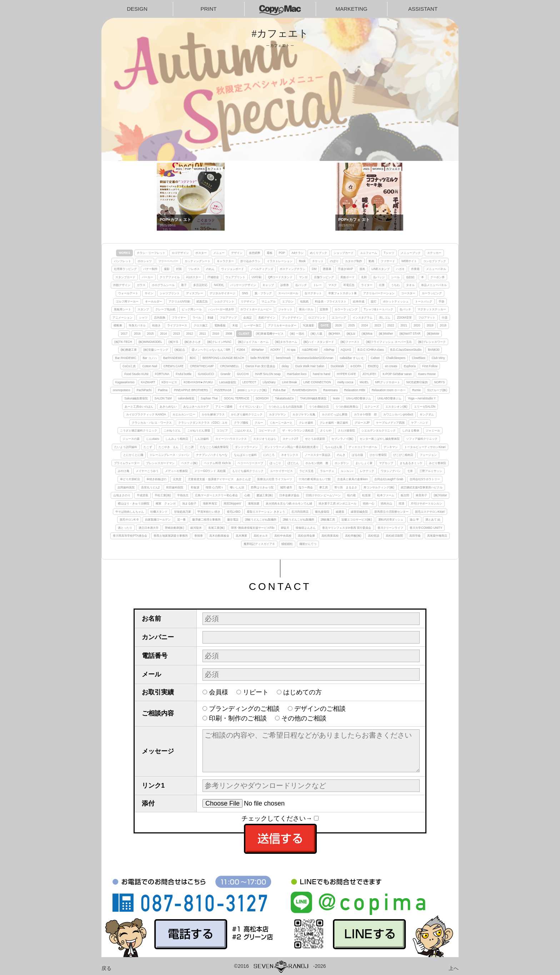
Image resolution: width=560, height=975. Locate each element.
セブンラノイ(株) (342, 439)
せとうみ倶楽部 (315, 439)
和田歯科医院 (175, 487)
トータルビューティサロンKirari (425, 447)
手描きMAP (345, 269)
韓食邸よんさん (306, 528)
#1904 (241, 350)
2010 (216, 334)
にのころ (269, 455)
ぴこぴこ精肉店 (403, 455)
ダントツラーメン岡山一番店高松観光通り (291, 447)
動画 (371, 261)
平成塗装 (142, 495)
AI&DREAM (310, 350)
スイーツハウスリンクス (231, 439)
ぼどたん (293, 463)
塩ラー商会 (306, 487)
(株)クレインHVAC (219, 342)
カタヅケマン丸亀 (304, 414)
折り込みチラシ (250, 261)
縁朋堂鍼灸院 (359, 512)
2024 (364, 325)
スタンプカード (125, 277)
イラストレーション (280, 261)
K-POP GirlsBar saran (397, 374)
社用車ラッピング (125, 269)
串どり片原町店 (130, 479)
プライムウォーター (127, 463)
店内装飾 (160, 317)
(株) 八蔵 (316, 334)
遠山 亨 (414, 519)
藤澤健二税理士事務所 (206, 519)
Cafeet (375, 358)
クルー (259, 423)
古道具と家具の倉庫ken (352, 479)
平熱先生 (183, 495)
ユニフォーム (369, 253)
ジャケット (285, 309)
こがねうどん (172, 430)
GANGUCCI (206, 374)
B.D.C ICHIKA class (371, 350)
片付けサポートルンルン (426, 503)
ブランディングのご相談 (244, 709)
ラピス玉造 (306, 471)
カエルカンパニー (184, 414)
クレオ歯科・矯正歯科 (334, 423)
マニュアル (269, 301)
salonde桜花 (186, 398)
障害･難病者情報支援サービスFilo (253, 528)
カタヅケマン (277, 414)
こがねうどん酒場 (199, 430)
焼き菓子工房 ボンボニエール (337, 503)
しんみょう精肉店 (177, 439)
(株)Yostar (440, 495)
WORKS (124, 253)
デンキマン (391, 447)
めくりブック (319, 253)
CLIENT (244, 334)
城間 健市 (286, 487)
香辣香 (199, 536)
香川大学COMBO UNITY (426, 528)
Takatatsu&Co (284, 398)
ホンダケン (342, 463)
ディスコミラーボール (363, 447)
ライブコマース (177, 325)
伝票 (382, 285)
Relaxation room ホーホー (389, 390)
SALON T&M (163, 398)
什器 (445, 317)
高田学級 (415, 536)
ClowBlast (418, 358)
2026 (338, 325)
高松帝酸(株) (353, 536)
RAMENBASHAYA (304, 390)
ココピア (222, 430)
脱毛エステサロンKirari (430, 512)
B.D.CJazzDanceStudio (406, 350)
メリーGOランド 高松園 (210, 471)
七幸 (410, 471)
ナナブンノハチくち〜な (212, 455)
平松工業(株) (163, 495)
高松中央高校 (283, 536)
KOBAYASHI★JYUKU (198, 382)
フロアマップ (228, 317)
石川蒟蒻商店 (300, 512)
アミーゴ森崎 (224, 407)
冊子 (184, 285)
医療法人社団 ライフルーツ (275, 479)
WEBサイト (409, 261)
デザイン (237, 253)
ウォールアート (128, 293)
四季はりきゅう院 (262, 487)
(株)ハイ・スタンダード (319, 342)
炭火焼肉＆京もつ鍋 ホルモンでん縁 (289, 503)
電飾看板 (220, 325)
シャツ (143, 317)
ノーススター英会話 (317, 455)
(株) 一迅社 (297, 334)
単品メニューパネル (434, 285)
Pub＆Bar (279, 390)
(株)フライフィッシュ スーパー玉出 (389, 342)
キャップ (268, 285)
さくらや (326, 430)
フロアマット (427, 317)
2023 (378, 325)
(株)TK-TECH (123, 342)
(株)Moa (367, 334)
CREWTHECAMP (202, 366)
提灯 (374, 301)
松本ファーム (386, 495)
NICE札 (219, 285)
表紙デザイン (267, 317)
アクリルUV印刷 (179, 301)
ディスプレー (195, 293)
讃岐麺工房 (328, 519)
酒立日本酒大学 (149, 528)
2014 (163, 334)
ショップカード (344, 253)
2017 (124, 334)
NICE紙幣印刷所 (417, 382)
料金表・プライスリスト (331, 301)
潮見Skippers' (232, 503)
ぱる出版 (357, 455)
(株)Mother (386, 334)
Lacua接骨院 (228, 382)
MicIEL (364, 382)
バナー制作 (150, 269)
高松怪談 (374, 536)
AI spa (291, 350)
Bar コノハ (149, 358)
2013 (177, 334)
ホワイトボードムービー (256, 309)
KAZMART (148, 382)
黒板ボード (347, 277)
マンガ (303, 277)
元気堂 (177, 479)
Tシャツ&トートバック (379, 309)
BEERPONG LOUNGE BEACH (223, 358)
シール (395, 277)
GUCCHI (243, 374)
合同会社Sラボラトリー (425, 479)
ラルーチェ (327, 471)
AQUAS (346, 350)
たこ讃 (189, 447)
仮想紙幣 (255, 253)
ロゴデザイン (180, 253)
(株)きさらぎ (193, 342)
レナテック (367, 471)
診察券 (285, 285)
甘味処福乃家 (182, 512)
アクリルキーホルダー (282, 325)
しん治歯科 (202, 439)
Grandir (225, 374)
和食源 (195, 487)
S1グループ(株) (437, 390)
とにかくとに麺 (133, 455)
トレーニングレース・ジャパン (170, 455)
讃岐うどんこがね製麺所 (261, 519)
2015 (151, 334)
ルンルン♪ (347, 471)
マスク (332, 285)
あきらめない (168, 407)
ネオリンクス (290, 455)
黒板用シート (122, 309)
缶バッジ (379, 277)
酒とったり (125, 528)
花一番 (181, 519)
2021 (404, 325)
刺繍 (210, 317)
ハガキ (400, 269)
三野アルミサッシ (431, 471)
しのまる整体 (411, 430)
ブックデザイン (292, 317)
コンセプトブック (435, 261)
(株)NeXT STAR (410, 334)
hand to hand (322, 374)
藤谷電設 (233, 519)
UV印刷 (257, 277)
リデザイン (248, 301)
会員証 (247, 317)
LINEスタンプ (381, 269)
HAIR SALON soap (268, 374)
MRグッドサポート (388, 382)
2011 (203, 334)
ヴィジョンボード (232, 269)
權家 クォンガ (166, 503)
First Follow (430, 366)
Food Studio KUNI (136, 374)
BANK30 (434, 350)
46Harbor (258, 350)
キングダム (427, 414)
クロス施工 (201, 325)
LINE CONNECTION (317, 382)
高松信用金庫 (306, 536)
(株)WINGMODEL (150, 342)
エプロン (288, 301)
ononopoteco (121, 390)
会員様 (219, 692)
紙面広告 (202, 301)
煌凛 (401, 503)
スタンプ (143, 309)
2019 (430, 325)
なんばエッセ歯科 (245, 455)
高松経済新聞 (394, 536)
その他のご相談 (304, 718)
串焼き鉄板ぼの (156, 479)
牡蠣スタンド (159, 512)
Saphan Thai (209, 398)
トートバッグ (424, 301)
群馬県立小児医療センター (391, 512)
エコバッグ (339, 317)
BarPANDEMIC (173, 358)
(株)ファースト (350, 342)
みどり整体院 (437, 463)
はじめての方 (302, 692)
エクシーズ (372, 407)
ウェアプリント (235, 277)
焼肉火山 (386, 503)
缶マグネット (313, 293)
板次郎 (405, 495)
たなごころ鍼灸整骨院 (214, 447)
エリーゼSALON (425, 407)
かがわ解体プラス (213, 414)
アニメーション (122, 317)
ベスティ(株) (189, 463)
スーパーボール (288, 293)
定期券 (324, 309)
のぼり (334, 261)
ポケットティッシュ (396, 301)
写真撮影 (309, 325)
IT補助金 (213, 277)
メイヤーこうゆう (147, 471)
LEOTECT (249, 382)
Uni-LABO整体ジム (359, 398)
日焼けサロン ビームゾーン (323, 495)
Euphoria (410, 366)
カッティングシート (197, 261)
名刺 (364, 277)
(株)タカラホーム (286, 342)
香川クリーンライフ (390, 528)
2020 (417, 325)
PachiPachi (144, 390)
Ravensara (331, 390)
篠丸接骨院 (322, 512)
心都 (247, 495)
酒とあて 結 (433, 519)
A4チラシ (297, 253)
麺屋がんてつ (308, 544)
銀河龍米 (196, 528)
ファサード (388, 261)
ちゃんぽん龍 (334, 447)
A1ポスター (194, 277)
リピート (256, 692)
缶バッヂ (301, 285)
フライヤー (179, 317)
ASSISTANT (423, 9)
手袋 (441, 301)
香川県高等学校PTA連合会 (130, 536)
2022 (391, 325)
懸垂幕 (327, 269)
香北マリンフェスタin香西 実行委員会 (347, 528)
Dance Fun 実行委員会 (261, 366)
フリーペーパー (168, 261)
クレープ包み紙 (165, 309)
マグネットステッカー (432, 309)
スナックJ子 (290, 439)
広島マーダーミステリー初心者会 (216, 495)
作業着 (415, 269)
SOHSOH (262, 398)
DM (314, 269)
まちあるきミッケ (411, 463)
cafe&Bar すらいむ (352, 358)
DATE (325, 325)
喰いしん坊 (237, 487)
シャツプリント (170, 293)
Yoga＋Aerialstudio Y (422, 398)
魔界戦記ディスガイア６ (259, 544)
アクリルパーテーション (379, 293)
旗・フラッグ (263, 293)
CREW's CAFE (174, 366)
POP (282, 253)
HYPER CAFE (346, 374)
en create (391, 366)
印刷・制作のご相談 (238, 718)
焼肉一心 (369, 503)
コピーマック (267, 430)
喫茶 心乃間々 (215, 487)
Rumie (416, 390)
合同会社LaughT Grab (389, 479)
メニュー (219, 253)
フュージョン (428, 455)
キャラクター (225, 261)
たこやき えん (169, 447)
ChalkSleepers (396, 358)
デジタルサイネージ (222, 293)
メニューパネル (436, 269)
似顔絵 (410, 277)
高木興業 (241, 536)
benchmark (283, 358)
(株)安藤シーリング (156, 350)
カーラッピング (432, 293)
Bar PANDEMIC (126, 358)
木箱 (235, 325)
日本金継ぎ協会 (289, 495)
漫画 (362, 269)
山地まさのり (122, 495)
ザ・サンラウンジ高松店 (298, 430)
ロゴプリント (317, 317)
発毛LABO (234, 512)
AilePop (329, 350)
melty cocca (345, 382)
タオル (410, 285)
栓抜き (156, 325)
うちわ (395, 285)
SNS (245, 293)
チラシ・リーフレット (151, 253)
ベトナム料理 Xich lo (217, 463)
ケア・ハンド (420, 423)
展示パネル (306, 309)
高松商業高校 (330, 536)
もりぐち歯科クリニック (248, 471)
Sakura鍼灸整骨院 (136, 398)
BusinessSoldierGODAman (315, 358)
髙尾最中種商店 (437, 536)
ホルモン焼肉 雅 (317, 463)
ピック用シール (192, 309)
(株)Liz (351, 334)
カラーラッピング (346, 309)
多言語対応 (200, 285)
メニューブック (411, 253)
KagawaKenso (125, 382)
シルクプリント (224, 301)
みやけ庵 (124, 471)
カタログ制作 (354, 261)
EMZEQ (373, 366)
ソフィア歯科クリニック (422, 439)
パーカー (147, 277)
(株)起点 (180, 350)
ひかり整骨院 (378, 455)
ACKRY (276, 350)
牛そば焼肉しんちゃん (130, 512)
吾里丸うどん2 (151, 487)
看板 (270, 253)
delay (285, 366)
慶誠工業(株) (265, 495)
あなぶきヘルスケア (196, 407)
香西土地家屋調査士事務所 (171, 536)
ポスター (201, 253)
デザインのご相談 (320, 709)
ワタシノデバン (391, 471)
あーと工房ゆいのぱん (139, 407)
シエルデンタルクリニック (379, 430)
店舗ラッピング (324, 277)
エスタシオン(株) (396, 407)
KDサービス (170, 382)
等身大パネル (137, 325)
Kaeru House (427, 374)
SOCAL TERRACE (236, 398)
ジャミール (433, 430)
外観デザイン (122, 285)
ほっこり (275, 463)
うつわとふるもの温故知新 (285, 407)
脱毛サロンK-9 (129, 519)
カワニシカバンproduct (398, 414)
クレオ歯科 (306, 423)
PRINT (209, 9)
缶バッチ (405, 309)
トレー (317, 285)
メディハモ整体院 (176, 471)
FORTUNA (162, 374)
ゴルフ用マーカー (127, 301)
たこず (148, 447)
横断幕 (118, 325)
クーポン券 (437, 277)
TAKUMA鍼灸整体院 (313, 398)
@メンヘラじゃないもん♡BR (211, 350)
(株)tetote (433, 334)
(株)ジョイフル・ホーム (253, 342)
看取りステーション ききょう (266, 512)
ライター (367, 285)
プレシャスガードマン (160, 463)
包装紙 (304, 301)
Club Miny (438, 358)
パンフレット (122, 261)
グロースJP (362, 423)
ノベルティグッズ (262, 269)
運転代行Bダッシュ (391, 519)
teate (336, 398)
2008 (229, 334)
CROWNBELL (229, 366)
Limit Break (290, 382)
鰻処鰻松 (287, 544)
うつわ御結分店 (319, 407)
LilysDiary (269, 382)
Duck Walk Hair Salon (310, 366)
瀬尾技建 (254, 503)
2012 (189, 334)
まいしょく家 (364, 463)
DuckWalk (337, 366)
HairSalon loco (297, 374)
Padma (163, 390)
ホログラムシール (163, 285)
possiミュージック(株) (252, 390)
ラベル (197, 317)
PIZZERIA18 (223, 390)
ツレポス (194, 269)
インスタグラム (362, 317)
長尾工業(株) (216, 528)
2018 (443, 325)
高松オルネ (261, 536)
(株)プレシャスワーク (432, 342)
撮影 (167, 269)
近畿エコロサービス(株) (357, 519)
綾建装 (340, 512)
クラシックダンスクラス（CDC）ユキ (203, 423)
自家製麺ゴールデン (158, 519)
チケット (318, 261)
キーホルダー (154, 301)
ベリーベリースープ (250, 463)
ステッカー (434, 253)
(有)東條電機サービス (270, 334)
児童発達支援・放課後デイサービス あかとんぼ (219, 479)
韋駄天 (285, 528)
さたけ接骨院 (346, 430)
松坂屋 (366, 495)
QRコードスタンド (280, 277)
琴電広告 (349, 285)
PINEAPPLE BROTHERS (191, 390)
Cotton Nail (149, 366)
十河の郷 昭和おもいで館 (315, 479)
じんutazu (153, 439)
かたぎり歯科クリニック (247, 414)
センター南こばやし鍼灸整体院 (380, 439)
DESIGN (137, 9)
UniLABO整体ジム (389, 398)
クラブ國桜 (241, 423)
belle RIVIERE (260, 358)
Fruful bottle (184, 374)
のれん (210, 269)
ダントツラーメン (246, 447)
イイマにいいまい (250, 407)
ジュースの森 (131, 439)
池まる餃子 (189, 503)
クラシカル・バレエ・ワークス (152, 423)
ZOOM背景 (404, 317)
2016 (137, 334)
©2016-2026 (280, 966)
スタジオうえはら (265, 439)
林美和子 (421, 495)
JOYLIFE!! (369, 374)
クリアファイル (170, 277)
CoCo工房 (129, 366)
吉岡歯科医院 (126, 487)
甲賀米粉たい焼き (209, 512)
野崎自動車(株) (175, 528)
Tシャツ (389, 253)
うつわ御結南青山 (347, 407)
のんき (341, 455)
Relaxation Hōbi (355, 390)
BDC (193, 358)
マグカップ (386, 463)
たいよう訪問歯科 (126, 447)
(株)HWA (334, 334)
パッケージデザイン (243, 285)
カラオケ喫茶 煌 (365, 414)
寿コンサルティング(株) (379, 487)
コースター (408, 293)
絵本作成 (359, 301)
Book (302, 261)
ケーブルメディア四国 (390, 423)
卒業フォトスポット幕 (342, 293)
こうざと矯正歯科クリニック (139, 430)
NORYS (440, 382)
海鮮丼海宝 (210, 503)
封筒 (179, 269)
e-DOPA (356, 366)
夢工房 (324, 487)
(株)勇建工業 (129, 350)
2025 (352, 325)
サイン (149, 293)
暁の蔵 (351, 495)
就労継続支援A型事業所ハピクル (422, 487)
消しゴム (385, 317)
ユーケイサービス (281, 471)
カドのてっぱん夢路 (335, 414)
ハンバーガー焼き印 (221, 309)
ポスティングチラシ (292, 269)
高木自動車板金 (219, 536)
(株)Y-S (173, 342)
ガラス (141, 285)
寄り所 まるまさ (346, 487)
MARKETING (351, 9)
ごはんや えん (243, 430)
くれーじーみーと (281, 423)
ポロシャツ (145, 261)
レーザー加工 (253, 325)
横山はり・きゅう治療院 (134, 503)
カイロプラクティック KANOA (146, 414)
